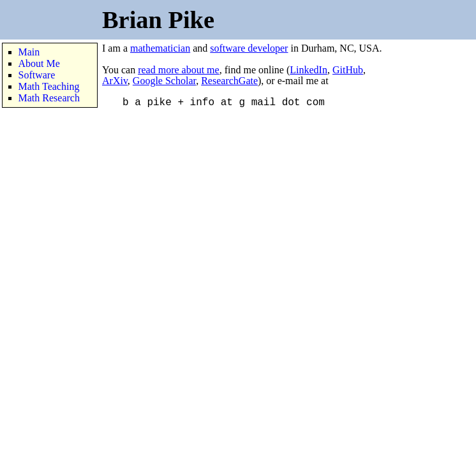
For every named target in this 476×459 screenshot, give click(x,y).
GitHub (348, 70)
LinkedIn (309, 70)
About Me (39, 63)
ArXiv (115, 81)
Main (29, 52)
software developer (249, 48)
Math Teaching (49, 86)
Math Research (49, 98)
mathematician (160, 48)
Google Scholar (164, 81)
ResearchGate (229, 81)
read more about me (179, 70)
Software (37, 75)
